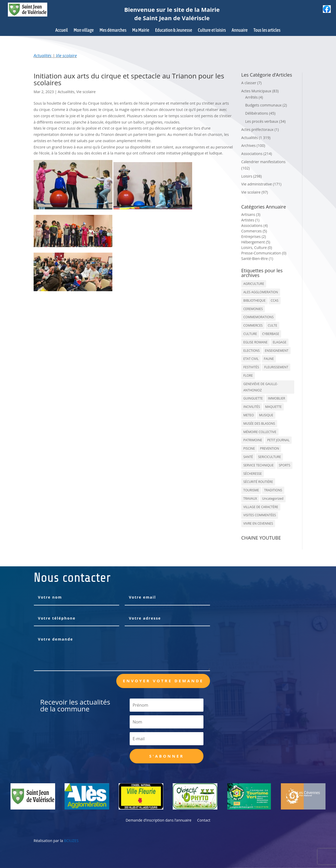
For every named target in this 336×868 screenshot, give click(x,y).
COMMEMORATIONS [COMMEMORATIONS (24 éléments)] (258, 317)
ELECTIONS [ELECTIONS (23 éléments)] (251, 351)
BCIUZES (71, 841)
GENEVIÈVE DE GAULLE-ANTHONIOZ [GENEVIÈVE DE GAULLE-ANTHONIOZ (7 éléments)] (261, 387)
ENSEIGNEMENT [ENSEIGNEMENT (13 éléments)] (277, 351)
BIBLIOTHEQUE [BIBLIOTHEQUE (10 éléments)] (254, 300)
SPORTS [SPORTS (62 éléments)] (285, 465)
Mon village (84, 31)
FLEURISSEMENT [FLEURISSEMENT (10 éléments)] (276, 367)
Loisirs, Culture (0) (257, 247)
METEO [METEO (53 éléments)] (249, 415)
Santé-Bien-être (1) (257, 259)
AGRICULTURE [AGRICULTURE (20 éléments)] (254, 284)
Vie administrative (257, 184)
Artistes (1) (250, 220)
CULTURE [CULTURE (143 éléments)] (250, 334)
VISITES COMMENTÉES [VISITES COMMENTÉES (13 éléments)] (260, 515)
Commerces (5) (254, 231)
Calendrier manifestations (263, 162)
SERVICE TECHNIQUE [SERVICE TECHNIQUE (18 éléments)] (258, 465)
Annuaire (240, 31)
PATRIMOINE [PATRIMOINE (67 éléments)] (253, 440)
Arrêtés (251, 97)
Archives (248, 145)
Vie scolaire (66, 56)
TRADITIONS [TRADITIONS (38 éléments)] (273, 490)
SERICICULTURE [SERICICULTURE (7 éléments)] (269, 457)
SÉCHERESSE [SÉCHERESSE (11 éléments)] (253, 474)
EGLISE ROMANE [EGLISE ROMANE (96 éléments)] (255, 342)
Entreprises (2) (254, 236)
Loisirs (247, 176)
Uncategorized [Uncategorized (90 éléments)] (273, 499)
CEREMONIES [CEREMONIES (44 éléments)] (253, 309)
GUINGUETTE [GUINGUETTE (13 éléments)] (253, 398)
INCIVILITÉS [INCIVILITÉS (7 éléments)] (252, 407)
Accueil (62, 31)
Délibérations (257, 113)
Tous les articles (267, 31)
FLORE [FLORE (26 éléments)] (248, 376)
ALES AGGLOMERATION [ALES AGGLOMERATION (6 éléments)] (261, 292)
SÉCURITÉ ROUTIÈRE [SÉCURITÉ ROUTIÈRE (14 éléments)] (258, 482)
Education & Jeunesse (174, 31)
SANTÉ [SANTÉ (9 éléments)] (248, 457)
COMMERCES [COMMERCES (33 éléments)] (253, 325)
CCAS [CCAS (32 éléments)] (274, 300)
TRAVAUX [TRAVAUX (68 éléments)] (250, 499)
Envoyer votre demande (163, 681)
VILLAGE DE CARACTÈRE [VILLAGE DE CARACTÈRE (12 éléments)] (261, 507)
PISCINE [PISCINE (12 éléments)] (249, 448)
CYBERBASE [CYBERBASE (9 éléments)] (271, 334)
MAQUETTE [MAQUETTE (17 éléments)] (273, 407)
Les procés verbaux (262, 121)
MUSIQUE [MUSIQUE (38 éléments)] (266, 415)
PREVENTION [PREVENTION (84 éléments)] (269, 448)
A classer (249, 83)
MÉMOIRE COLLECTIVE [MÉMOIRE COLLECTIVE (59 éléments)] (260, 432)
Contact (204, 821)
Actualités (43, 56)
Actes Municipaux (256, 91)
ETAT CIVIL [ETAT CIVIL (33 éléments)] (251, 359)
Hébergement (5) (256, 242)
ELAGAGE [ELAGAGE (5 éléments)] (280, 342)
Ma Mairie (141, 31)
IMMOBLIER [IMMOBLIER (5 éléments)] (277, 398)
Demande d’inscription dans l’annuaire (159, 821)
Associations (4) (254, 225)
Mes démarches (113, 31)
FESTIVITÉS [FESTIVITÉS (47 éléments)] (251, 367)
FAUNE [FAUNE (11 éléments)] (269, 359)
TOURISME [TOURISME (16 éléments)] (251, 490)
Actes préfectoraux (257, 129)
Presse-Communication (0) (264, 253)
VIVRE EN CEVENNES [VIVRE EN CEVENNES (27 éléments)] (258, 523)
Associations (252, 154)
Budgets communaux (263, 105)
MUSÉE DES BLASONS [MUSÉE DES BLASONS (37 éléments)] (259, 424)
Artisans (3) (251, 214)
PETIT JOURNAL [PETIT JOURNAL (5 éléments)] (278, 440)
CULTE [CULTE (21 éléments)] (272, 325)
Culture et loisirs (212, 31)
